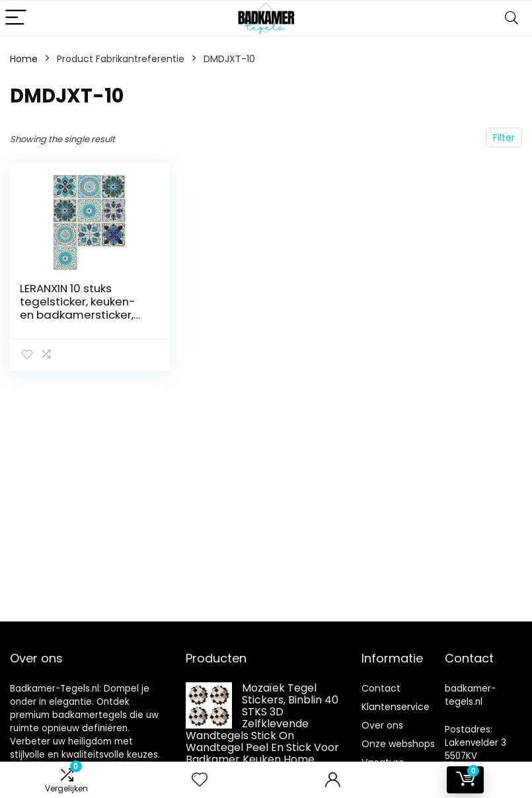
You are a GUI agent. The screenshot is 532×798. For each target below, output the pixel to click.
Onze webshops (398, 744)
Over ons (382, 725)
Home (24, 59)
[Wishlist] (200, 780)
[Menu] (16, 18)
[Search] (512, 18)
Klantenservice (396, 707)
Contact (381, 688)
